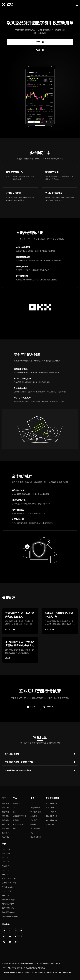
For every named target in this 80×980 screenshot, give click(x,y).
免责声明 (5, 824)
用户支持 (34, 820)
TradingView (18, 824)
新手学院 (16, 820)
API (32, 803)
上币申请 (34, 816)
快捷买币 (16, 803)
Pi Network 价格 (8, 887)
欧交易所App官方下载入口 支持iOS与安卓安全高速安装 (53, 973)
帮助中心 (34, 824)
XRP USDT (6, 874)
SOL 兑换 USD (51, 816)
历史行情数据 (35, 808)
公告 (32, 833)
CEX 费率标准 (36, 812)
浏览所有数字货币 (20, 816)
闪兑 (15, 808)
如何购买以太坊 (8, 908)
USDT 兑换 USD (52, 812)
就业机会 (5, 808)
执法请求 (5, 833)
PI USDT (5, 866)
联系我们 (5, 812)
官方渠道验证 (35, 829)
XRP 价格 (6, 895)
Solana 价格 (7, 891)
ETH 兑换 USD (51, 808)
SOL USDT (6, 870)
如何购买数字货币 (9, 900)
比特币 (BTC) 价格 (9, 879)
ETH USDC (6, 853)
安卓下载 (40, 50)
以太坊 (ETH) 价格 (9, 883)
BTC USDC (6, 849)
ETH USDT (6, 862)
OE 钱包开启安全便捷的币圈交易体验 (21, 963)
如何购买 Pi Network (10, 916)
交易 (15, 812)
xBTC (15, 829)
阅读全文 (10, 629)
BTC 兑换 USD (51, 803)
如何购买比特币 (8, 904)
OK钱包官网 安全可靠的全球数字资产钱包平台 (18, 973)
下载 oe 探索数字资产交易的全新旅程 (48, 963)
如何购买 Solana (8, 912)
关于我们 (5, 803)
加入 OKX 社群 (36, 837)
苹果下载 (40, 42)
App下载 (5, 837)
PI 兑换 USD (50, 824)
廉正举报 (5, 829)
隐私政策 (5, 820)
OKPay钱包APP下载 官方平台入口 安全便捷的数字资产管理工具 (24, 968)
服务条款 (5, 816)
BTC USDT (6, 858)
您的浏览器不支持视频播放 (40, 97)
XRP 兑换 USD (51, 820)
